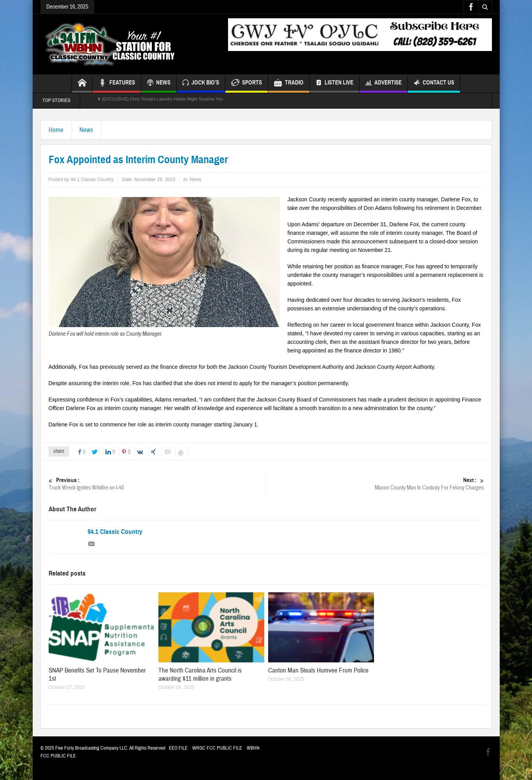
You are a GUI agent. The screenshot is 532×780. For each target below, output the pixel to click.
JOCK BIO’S (201, 84)
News (86, 130)
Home (56, 130)
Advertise (384, 84)
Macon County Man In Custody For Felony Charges (375, 484)
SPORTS (247, 84)
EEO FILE (178, 748)
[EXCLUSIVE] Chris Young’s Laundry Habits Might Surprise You (163, 100)
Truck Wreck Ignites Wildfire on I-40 (157, 484)
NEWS (159, 84)
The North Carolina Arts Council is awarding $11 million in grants (200, 674)
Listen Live (334, 84)
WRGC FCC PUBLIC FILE (217, 748)
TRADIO (289, 84)
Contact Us (434, 84)
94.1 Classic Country (115, 532)
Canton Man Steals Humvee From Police (318, 670)
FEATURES (117, 84)
